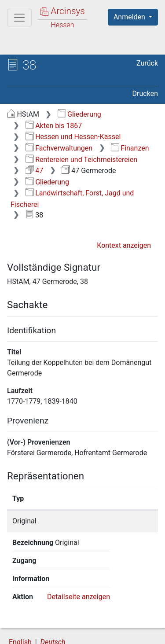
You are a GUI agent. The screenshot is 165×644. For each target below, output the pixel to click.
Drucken (145, 94)
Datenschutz (117, 623)
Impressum (118, 632)
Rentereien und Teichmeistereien (81, 160)
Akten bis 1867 (54, 126)
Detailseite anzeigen (79, 561)
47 (34, 171)
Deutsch (53, 606)
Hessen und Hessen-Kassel (73, 137)
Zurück (147, 63)
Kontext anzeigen (124, 245)
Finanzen (130, 148)
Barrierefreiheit (53, 632)
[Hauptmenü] (19, 18)
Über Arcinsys (51, 623)
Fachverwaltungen (59, 148)
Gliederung (79, 114)
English (20, 606)
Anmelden (130, 17)
